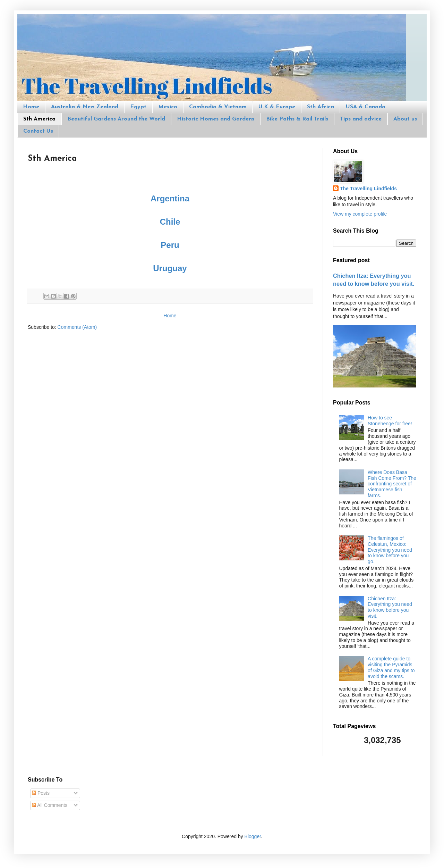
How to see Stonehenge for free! (390, 421)
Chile (170, 222)
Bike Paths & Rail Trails (297, 119)
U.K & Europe (277, 107)
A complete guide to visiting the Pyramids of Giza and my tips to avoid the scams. (391, 667)
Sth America (39, 119)
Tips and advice (361, 119)
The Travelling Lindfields (368, 189)
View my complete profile (360, 214)
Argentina (170, 198)
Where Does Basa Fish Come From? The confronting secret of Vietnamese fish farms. (392, 484)
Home (31, 107)
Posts (41, 793)
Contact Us (38, 131)
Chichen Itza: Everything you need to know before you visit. (390, 607)
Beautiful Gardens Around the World (116, 119)
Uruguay (170, 268)
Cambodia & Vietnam (218, 107)
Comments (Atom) (77, 327)
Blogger (253, 836)
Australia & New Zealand (85, 107)
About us (405, 119)
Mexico (168, 107)
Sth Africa (321, 107)
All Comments (50, 805)
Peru (170, 245)
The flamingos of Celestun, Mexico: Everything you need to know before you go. (390, 550)
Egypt (138, 107)
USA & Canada (366, 107)
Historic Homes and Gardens (216, 119)
